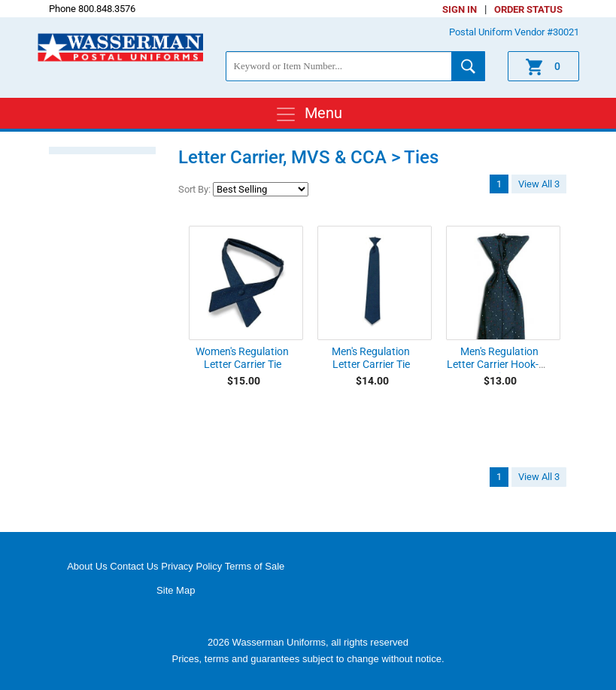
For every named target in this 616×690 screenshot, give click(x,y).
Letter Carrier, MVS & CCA (282, 157)
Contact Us (134, 566)
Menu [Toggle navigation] (308, 114)
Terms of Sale (255, 566)
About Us (87, 566)
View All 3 (539, 184)
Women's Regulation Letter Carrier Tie (242, 358)
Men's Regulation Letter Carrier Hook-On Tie (499, 364)
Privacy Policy (191, 566)
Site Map (176, 590)
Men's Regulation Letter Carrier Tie (371, 358)
